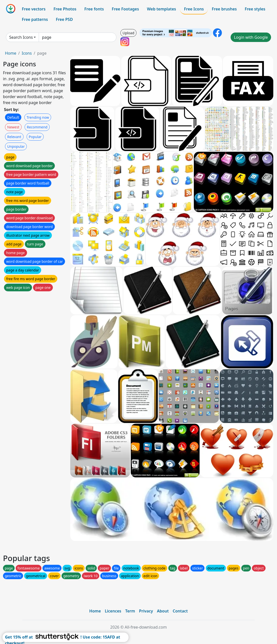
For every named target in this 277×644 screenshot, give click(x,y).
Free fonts (94, 9)
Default (13, 117)
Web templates (161, 9)
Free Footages (125, 9)
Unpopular (16, 146)
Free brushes (224, 9)
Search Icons (21, 37)
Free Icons (194, 9)
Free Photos (65, 9)
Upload (128, 33)
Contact (180, 611)
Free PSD (64, 19)
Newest (13, 127)
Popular (35, 137)
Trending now (38, 117)
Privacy (146, 611)
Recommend (37, 127)
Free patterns (35, 19)
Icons (27, 53)
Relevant (14, 137)
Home (11, 53)
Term (130, 611)
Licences (113, 611)
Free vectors (34, 9)
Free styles (255, 9)
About (163, 611)
